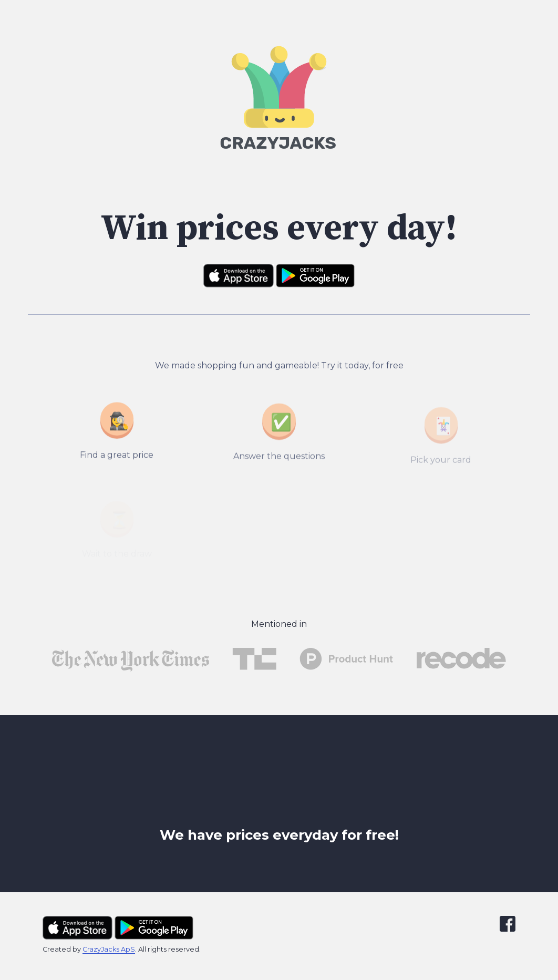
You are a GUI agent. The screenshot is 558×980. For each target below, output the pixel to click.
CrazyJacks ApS (109, 949)
